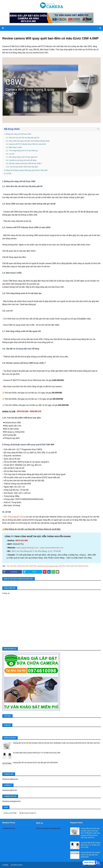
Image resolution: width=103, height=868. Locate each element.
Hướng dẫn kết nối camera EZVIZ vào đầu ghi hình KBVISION (35, 763)
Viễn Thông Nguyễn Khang (14, 517)
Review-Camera (83, 566)
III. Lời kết (8, 174)
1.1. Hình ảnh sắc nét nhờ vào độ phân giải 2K (22, 138)
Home (84, 865)
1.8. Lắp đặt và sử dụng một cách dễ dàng (21, 160)
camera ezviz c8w (23, 566)
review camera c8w (72, 566)
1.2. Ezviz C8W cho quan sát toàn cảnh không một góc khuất (28, 141)
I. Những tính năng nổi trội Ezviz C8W (18, 134)
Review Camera (18, 865)
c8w (8, 566)
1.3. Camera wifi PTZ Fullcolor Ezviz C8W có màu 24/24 (26, 144)
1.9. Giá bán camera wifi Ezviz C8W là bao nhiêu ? (24, 163)
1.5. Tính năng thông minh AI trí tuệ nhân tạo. (22, 151)
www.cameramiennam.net (52, 548)
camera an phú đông (10, 813)
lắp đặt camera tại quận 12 (28, 813)
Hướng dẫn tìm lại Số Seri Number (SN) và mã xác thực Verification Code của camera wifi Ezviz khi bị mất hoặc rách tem (56, 743)
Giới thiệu (91, 865)
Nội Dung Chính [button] (12, 129)
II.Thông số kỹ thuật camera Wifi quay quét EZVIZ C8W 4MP (26, 170)
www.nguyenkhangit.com (27, 548)
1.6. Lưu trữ (10, 154)
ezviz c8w (62, 566)
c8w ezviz (13, 566)
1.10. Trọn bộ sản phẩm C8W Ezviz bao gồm (22, 167)
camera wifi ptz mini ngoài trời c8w (47, 566)
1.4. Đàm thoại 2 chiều (14, 147)
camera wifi (32, 566)
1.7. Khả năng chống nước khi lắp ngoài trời (22, 157)
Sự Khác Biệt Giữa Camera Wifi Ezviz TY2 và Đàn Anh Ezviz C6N (37, 753)
